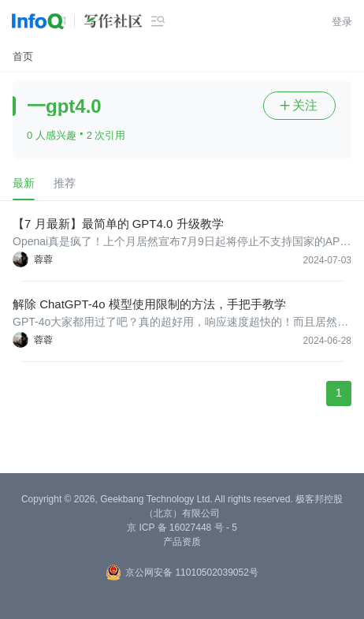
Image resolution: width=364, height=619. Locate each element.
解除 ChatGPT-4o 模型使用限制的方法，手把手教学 (149, 304)
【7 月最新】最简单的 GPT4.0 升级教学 (118, 224)
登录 (342, 22)
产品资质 (182, 542)
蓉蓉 (43, 259)
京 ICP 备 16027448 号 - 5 (182, 528)
